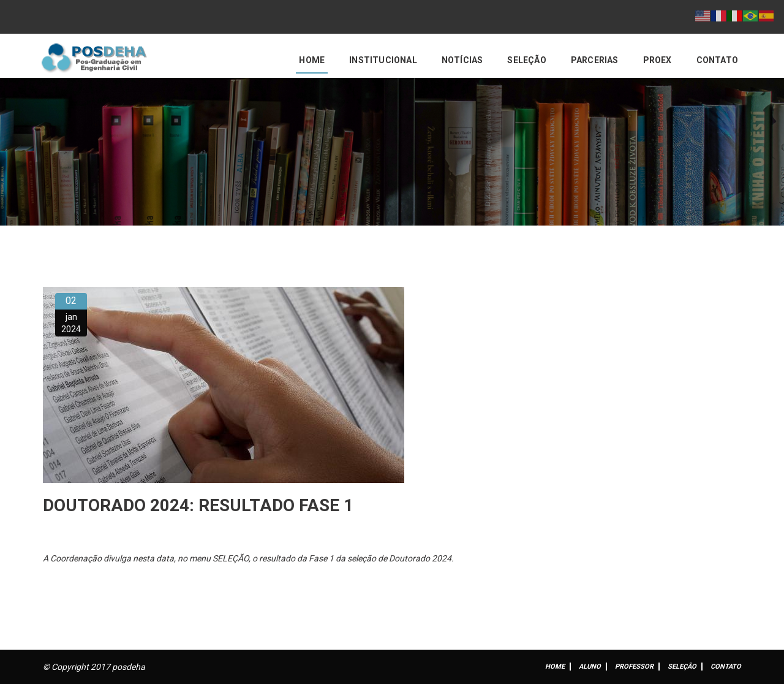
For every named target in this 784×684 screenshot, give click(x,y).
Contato (717, 60)
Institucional (383, 60)
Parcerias (595, 60)
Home (312, 60)
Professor (634, 667)
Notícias (462, 60)
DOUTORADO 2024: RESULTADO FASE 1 (198, 505)
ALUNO (590, 667)
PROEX (658, 60)
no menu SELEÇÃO (213, 558)
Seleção (526, 60)
